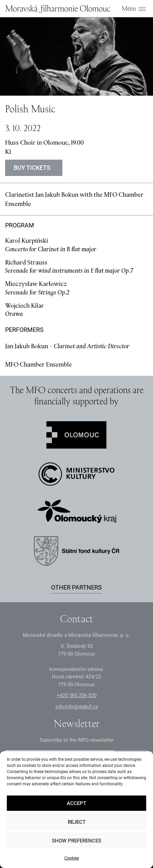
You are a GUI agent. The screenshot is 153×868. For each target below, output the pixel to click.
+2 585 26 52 (76, 695)
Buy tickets (32, 168)
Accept (76, 803)
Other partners (76, 587)
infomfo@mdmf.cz (77, 707)
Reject (77, 822)
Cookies (72, 858)
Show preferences (76, 841)
